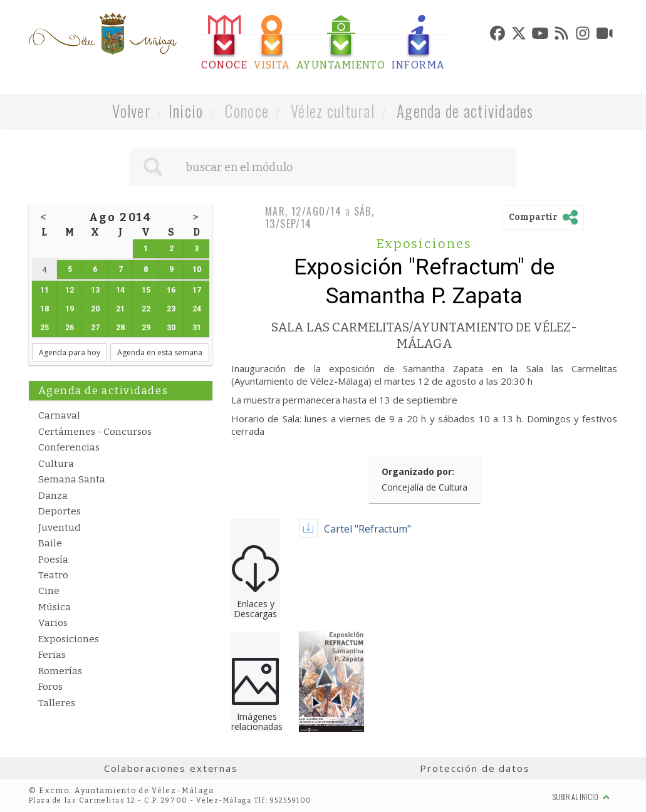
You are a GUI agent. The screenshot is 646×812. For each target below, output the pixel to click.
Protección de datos (475, 768)
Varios (53, 623)
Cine (49, 591)
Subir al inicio (581, 797)
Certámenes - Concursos (95, 432)
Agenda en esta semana (160, 352)
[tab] (224, 43)
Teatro (53, 575)
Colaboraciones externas (171, 768)
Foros (50, 687)
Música (55, 607)
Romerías (60, 671)
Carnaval (59, 415)
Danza (53, 496)
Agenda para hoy (70, 352)
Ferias (52, 655)
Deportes (60, 511)
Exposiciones (69, 639)
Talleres (57, 703)
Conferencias (69, 447)
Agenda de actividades (465, 111)
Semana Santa (72, 479)
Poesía (53, 560)
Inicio (186, 111)
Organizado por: (418, 471)
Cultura (56, 464)
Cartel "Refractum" (367, 529)
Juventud (60, 528)
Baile (50, 543)
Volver (131, 111)
